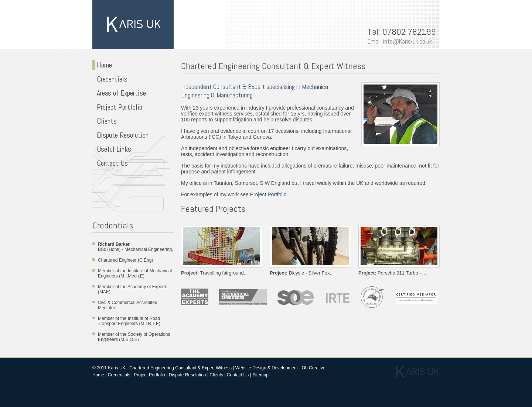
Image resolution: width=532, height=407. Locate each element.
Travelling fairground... (214, 273)
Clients (106, 121)
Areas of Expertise (120, 93)
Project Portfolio (119, 107)
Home (103, 65)
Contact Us (111, 163)
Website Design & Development (267, 368)
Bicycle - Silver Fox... (302, 273)
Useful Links (113, 149)
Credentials (111, 79)
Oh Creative (314, 368)
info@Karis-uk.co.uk (407, 41)
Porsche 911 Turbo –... (392, 273)
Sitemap (260, 375)
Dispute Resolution (122, 135)
